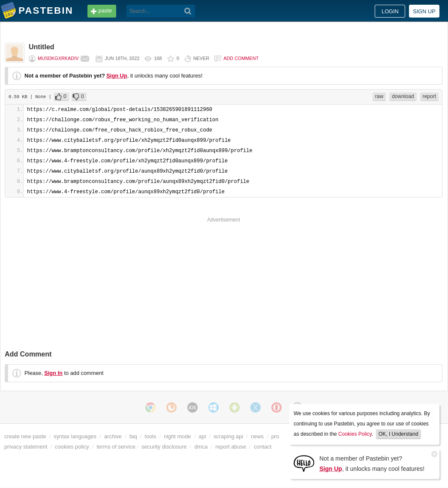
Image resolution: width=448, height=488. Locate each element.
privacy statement (26, 447)
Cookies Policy (355, 434)
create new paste (25, 436)
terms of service (116, 447)
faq (133, 436)
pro (275, 436)
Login (390, 11)
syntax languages (75, 436)
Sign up (424, 11)
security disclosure (164, 447)
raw (379, 96)
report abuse (231, 447)
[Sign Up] (304, 463)
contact (263, 447)
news (257, 436)
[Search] (188, 11)
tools (150, 436)
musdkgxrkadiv (58, 58)
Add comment (241, 58)
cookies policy (72, 447)
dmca (201, 447)
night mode (177, 436)
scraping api (228, 436)
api (202, 436)
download (403, 96)
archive (113, 436)
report (429, 96)
